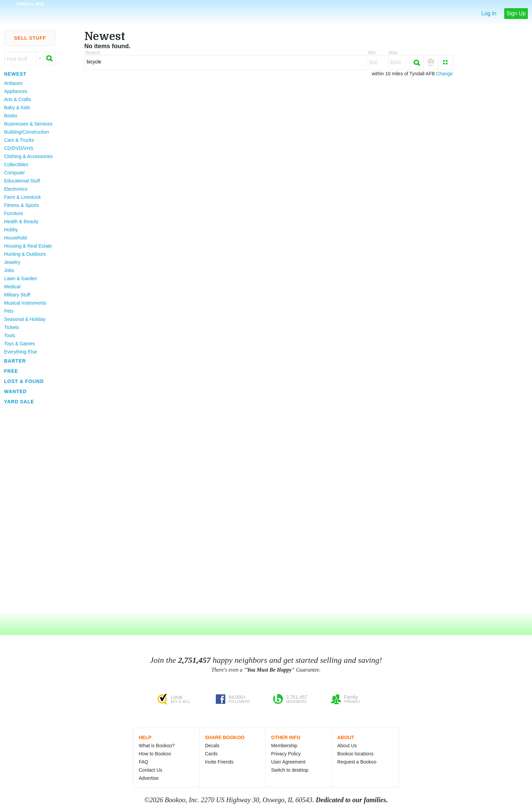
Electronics (16, 189)
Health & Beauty (21, 221)
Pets (9, 311)
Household (15, 238)
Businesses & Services (28, 124)
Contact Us (150, 770)
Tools (10, 335)
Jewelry (12, 262)
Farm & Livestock (22, 197)
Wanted (15, 391)
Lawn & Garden (21, 278)
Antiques (13, 83)
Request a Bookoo (357, 762)
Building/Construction (26, 132)
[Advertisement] (27, 508)
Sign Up (516, 13)
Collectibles (16, 165)
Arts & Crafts (17, 99)
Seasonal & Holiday (25, 319)
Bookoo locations (355, 754)
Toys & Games (20, 344)
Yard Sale (19, 402)
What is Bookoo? (157, 746)
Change (444, 74)
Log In (489, 13)
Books (11, 116)
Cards (211, 754)
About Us (347, 746)
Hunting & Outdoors (25, 254)
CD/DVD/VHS (19, 148)
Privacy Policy (286, 754)
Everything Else (21, 352)
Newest (15, 74)
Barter (15, 361)
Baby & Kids (17, 108)
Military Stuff (17, 295)
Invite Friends (219, 762)
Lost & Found (24, 381)
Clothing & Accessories (28, 156)
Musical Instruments (25, 303)
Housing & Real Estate (28, 246)
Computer (14, 173)
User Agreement (288, 762)
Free (11, 371)
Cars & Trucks (19, 140)
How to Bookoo (155, 754)
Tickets (12, 327)
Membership (284, 746)
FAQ (144, 762)
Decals (212, 746)
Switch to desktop (290, 770)
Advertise (149, 778)
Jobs (9, 270)
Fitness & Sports (22, 205)
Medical (12, 287)
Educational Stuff (22, 181)
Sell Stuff (30, 38)
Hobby (11, 230)
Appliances (16, 91)
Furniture (14, 213)
